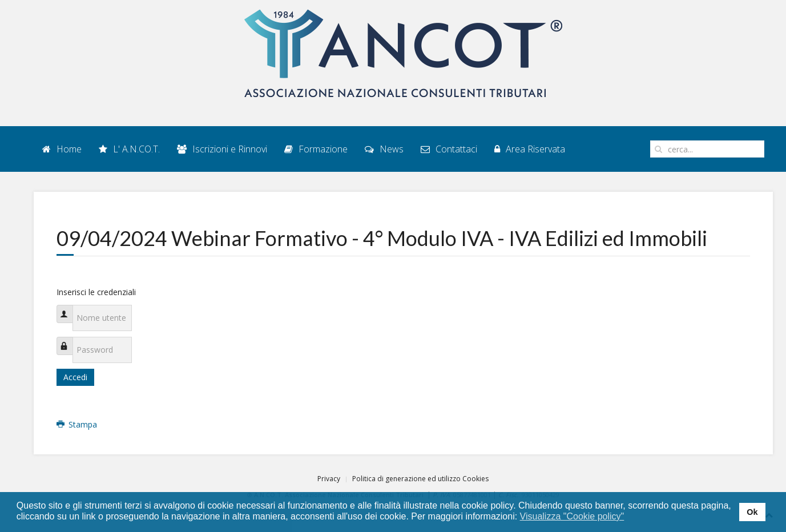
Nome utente (70, 308)
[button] (632, 517)
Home (62, 149)
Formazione (316, 149)
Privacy (329, 479)
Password (70, 340)
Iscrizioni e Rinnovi (222, 149)
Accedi (75, 377)
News (384, 149)
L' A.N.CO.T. (129, 149)
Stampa (77, 424)
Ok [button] (752, 512)
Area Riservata (530, 149)
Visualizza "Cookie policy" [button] (572, 516)
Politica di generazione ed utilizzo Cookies (420, 479)
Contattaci (449, 149)
